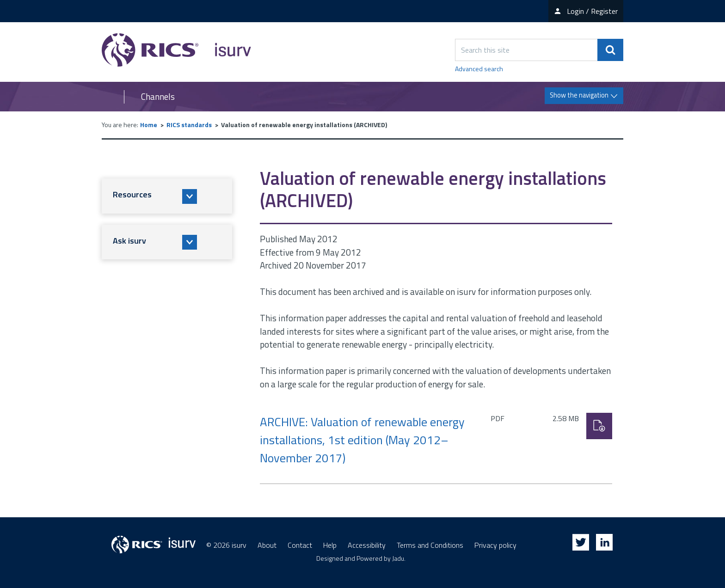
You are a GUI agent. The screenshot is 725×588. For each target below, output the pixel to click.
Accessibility (367, 545)
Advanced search (479, 69)
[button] (167, 196)
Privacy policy (495, 545)
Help (330, 545)
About (267, 545)
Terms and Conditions (430, 545)
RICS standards (189, 125)
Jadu (398, 558)
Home (149, 125)
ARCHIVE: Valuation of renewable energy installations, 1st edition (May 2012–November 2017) (362, 440)
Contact (300, 545)
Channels (158, 97)
